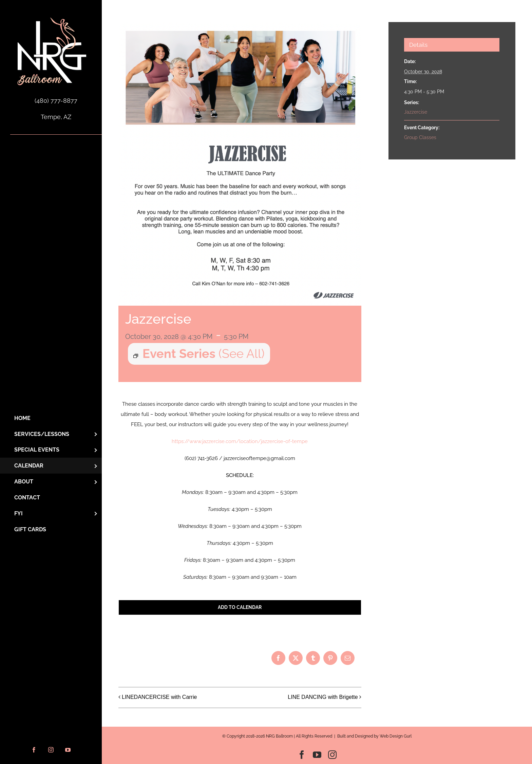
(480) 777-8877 (56, 101)
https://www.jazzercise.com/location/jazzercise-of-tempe (240, 441)
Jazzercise (416, 112)
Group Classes (420, 137)
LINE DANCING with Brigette (323, 697)
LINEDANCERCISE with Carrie (159, 697)
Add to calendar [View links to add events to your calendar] (240, 607)
